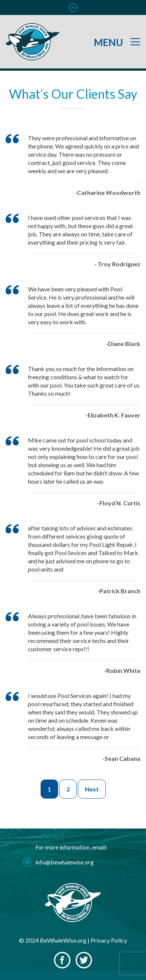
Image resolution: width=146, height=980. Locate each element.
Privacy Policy (109, 940)
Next (92, 789)
